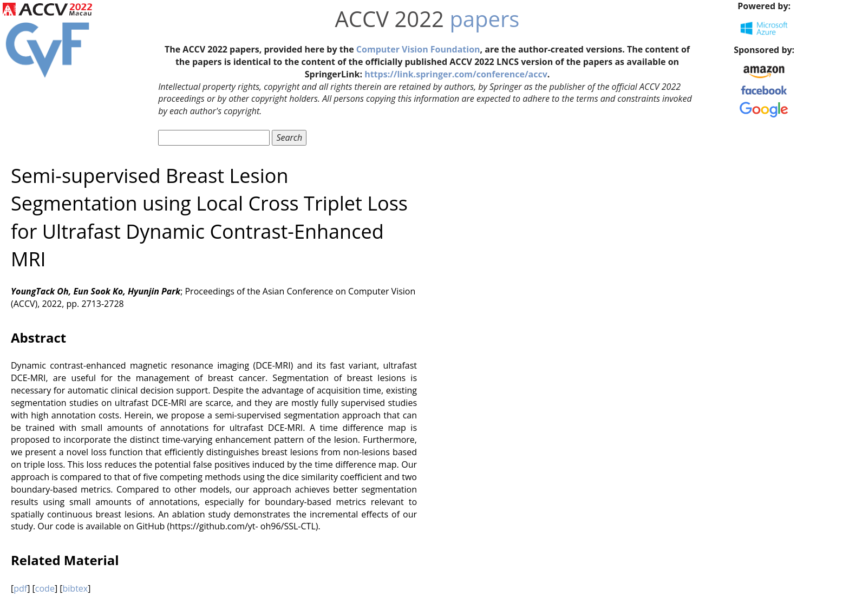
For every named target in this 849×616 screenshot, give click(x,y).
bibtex (76, 588)
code (45, 588)
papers (484, 19)
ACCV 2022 (390, 19)
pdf (20, 588)
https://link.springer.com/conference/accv (456, 74)
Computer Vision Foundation (418, 49)
